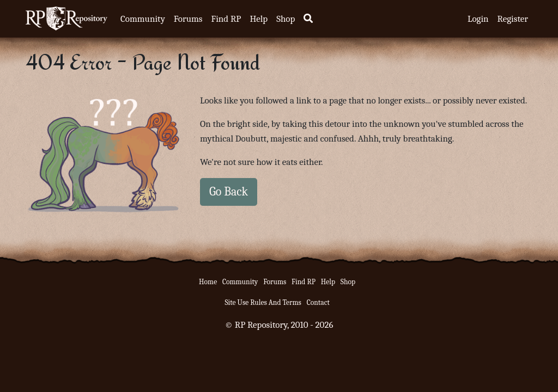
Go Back (229, 192)
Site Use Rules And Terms (263, 302)
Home (208, 282)
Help (259, 19)
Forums (188, 19)
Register (513, 19)
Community (143, 19)
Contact (318, 302)
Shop (286, 19)
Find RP (226, 19)
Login (478, 19)
